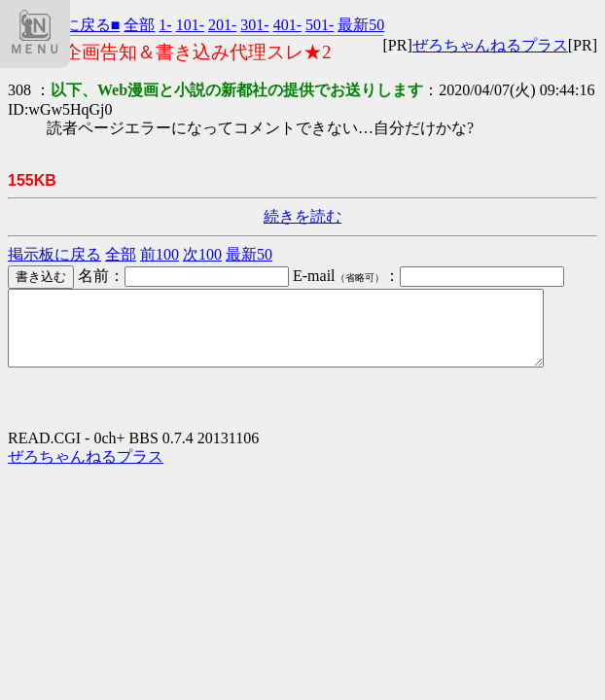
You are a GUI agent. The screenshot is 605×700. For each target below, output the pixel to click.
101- (190, 25)
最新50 (361, 25)
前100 (160, 254)
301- (254, 25)
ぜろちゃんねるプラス (490, 45)
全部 (139, 25)
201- (222, 25)
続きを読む (302, 216)
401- (287, 25)
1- (165, 25)
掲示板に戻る (54, 254)
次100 (202, 254)
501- (320, 25)
